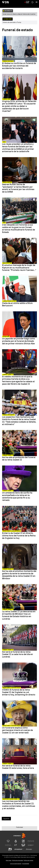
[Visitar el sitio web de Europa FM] (31, 845)
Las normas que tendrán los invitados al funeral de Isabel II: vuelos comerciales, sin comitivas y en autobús (19, 805)
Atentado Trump (7, 1)
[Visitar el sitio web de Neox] (23, 841)
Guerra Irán (33, 1)
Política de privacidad (17, 860)
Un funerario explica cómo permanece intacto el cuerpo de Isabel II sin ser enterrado (17, 730)
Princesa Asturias (16, 1)
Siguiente (6, 819)
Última (28, 5)
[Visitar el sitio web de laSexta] (16, 841)
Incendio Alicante (25, 1)
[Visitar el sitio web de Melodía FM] (10, 849)
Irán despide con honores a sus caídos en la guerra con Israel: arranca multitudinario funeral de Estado (19, 228)
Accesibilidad (26, 864)
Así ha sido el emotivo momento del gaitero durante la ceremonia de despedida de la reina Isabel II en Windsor (19, 575)
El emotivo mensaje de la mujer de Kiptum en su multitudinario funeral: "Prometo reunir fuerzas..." (19, 268)
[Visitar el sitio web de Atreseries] (16, 845)
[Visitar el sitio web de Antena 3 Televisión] (8, 841)
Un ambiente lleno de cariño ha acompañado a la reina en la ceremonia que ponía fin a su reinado (17, 496)
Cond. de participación (16, 864)
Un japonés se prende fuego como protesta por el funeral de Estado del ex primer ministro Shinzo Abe (19, 341)
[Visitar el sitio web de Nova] (31, 841)
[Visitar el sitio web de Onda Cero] (23, 845)
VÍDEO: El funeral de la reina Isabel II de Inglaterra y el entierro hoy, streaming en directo (19, 692)
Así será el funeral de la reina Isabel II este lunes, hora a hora (18, 767)
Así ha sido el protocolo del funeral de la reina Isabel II (19, 459)
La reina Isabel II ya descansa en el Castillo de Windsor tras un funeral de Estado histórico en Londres (19, 615)
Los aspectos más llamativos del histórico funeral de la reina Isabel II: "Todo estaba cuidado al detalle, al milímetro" (19, 421)
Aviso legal (9, 860)
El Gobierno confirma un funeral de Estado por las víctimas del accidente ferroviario (19, 66)
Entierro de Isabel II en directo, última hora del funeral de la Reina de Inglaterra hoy (19, 536)
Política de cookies (28, 860)
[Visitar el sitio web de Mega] (8, 845)
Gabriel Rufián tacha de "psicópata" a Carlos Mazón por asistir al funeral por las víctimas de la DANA (18, 188)
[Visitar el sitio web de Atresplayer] (19, 849)
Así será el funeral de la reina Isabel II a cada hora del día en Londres (18, 654)
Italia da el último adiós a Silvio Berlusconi (17, 304)
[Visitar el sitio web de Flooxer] (29, 849)
